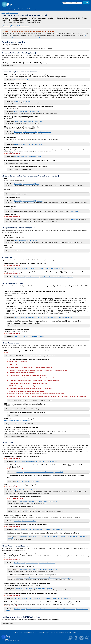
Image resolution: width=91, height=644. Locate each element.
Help (36, 9)
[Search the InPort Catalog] (72, 3)
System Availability (44, 633)
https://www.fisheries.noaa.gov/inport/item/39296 (18, 421)
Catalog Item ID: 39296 (12, 13)
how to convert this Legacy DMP (35, 37)
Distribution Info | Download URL (26, 510)
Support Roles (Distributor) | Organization (26, 490)
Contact (26, 633)
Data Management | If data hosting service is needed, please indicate (37, 502)
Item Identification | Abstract (22, 101)
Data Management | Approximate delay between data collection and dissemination (38, 529)
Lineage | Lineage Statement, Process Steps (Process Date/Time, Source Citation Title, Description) (43, 318)
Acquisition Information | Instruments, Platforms (28, 157)
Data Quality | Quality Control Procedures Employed (29, 336)
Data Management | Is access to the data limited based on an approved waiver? (40, 472)
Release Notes (33, 633)
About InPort (19, 633)
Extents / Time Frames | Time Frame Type (26, 112)
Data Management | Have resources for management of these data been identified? (38, 268)
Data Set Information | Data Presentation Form (28, 144)
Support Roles (74, 211)
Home (3, 13)
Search (21, 9)
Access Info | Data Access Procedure (25, 521)
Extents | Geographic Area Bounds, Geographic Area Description (33, 132)
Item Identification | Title (21, 80)
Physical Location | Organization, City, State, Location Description (33, 588)
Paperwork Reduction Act (69, 633)
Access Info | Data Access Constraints (28, 481)
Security (58, 633)
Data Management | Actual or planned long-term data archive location (34, 563)
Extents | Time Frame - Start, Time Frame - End (28, 122)
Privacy (53, 633)
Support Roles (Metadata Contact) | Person (27, 184)
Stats (29, 9)
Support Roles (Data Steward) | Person (25, 241)
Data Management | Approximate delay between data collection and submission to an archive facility (43, 598)
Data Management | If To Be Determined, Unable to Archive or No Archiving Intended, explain (44, 578)
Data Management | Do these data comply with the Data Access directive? (36, 461)
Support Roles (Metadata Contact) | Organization (28, 201)
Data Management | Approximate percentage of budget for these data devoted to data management (43, 277)
